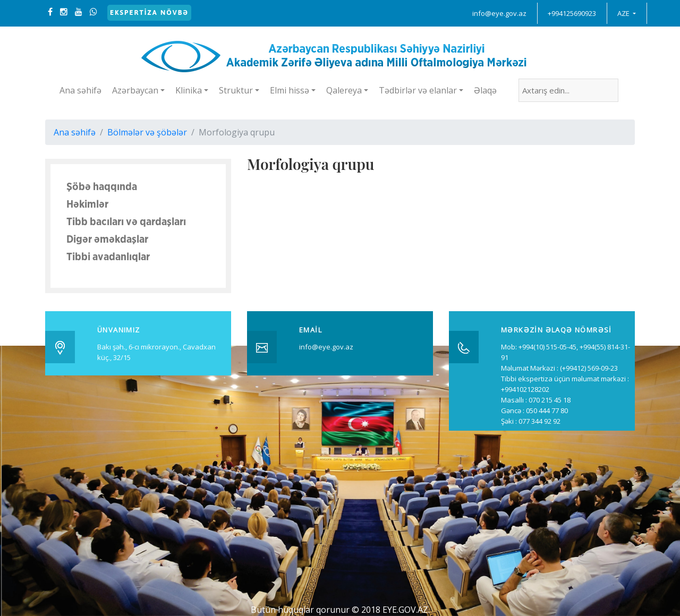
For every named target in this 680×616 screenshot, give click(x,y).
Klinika (189, 90)
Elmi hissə (290, 90)
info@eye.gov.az (499, 13)
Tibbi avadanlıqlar (108, 257)
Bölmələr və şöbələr (147, 132)
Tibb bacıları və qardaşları (126, 222)
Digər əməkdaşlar (107, 239)
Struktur (236, 90)
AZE (624, 13)
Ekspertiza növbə (149, 12)
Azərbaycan (135, 90)
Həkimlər (87, 204)
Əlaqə (485, 90)
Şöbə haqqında (102, 187)
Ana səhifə (80, 90)
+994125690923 (572, 13)
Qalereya (344, 90)
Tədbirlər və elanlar (418, 90)
